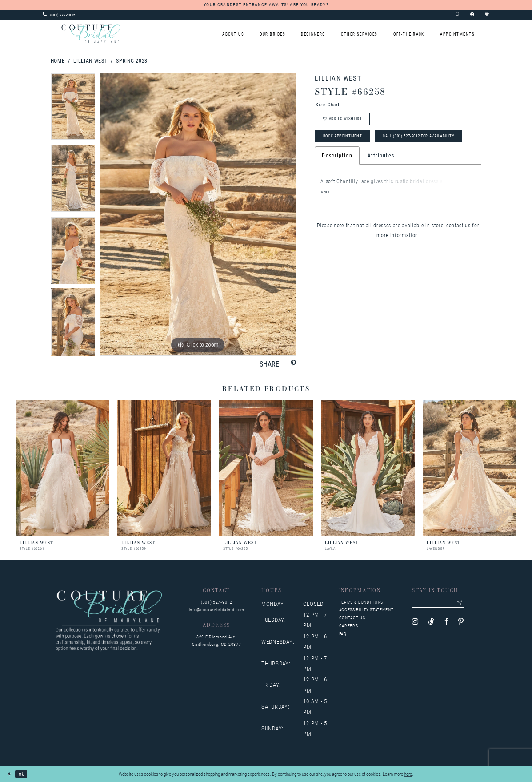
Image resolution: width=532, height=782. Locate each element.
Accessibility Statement (366, 610)
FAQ (343, 634)
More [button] (326, 217)
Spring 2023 (132, 60)
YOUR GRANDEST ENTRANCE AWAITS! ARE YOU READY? (266, 4)
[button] (472, 15)
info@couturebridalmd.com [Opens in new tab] (217, 610)
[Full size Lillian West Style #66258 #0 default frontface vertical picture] (198, 214)
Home (58, 60)
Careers (349, 626)
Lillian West (90, 60)
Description (337, 180)
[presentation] (62, 468)
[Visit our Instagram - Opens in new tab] (415, 623)
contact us (458, 249)
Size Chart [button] (329, 105)
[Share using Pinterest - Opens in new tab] (293, 364)
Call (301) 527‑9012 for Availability (366, 159)
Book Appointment (346, 140)
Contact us (352, 618)
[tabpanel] (73, 109)
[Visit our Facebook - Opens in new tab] (446, 623)
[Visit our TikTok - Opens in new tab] (432, 623)
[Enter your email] (441, 604)
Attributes (381, 180)
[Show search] (458, 15)
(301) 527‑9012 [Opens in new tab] (217, 602)
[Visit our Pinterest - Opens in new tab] (461, 623)
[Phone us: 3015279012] (59, 15)
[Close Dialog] (10, 774)
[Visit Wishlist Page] (487, 15)
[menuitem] (233, 34)
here (408, 774)
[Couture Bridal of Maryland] (91, 34)
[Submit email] (466, 604)
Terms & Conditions (361, 602)
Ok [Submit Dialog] (23, 774)
